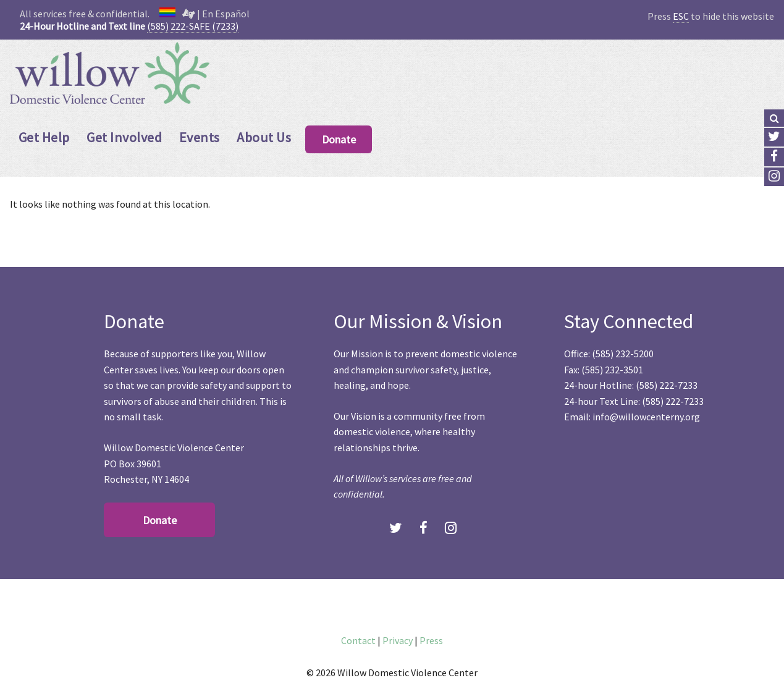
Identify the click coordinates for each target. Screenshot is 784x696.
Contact (358, 640)
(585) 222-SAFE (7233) (193, 26)
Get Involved (124, 137)
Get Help (44, 137)
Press (431, 640)
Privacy (398, 640)
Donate (339, 139)
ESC (681, 16)
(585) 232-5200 (623, 354)
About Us (264, 137)
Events (200, 137)
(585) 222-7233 (667, 385)
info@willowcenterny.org (646, 417)
